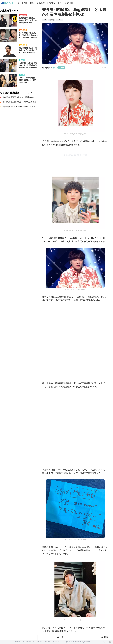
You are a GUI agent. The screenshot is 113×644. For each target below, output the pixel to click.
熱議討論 (51, 3)
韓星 (32, 3)
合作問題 (40, 642)
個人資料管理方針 (28, 642)
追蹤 (61, 68)
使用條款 (17, 642)
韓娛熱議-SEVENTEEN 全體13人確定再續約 (20, 107)
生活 (59, 3)
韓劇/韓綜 (41, 3)
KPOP (25, 3)
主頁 (18, 3)
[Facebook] (104, 642)
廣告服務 (48, 642)
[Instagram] (110, 642)
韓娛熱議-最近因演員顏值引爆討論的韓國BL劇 (20, 97)
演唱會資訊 (69, 3)
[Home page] (7, 4)
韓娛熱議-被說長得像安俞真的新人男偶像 (19, 102)
